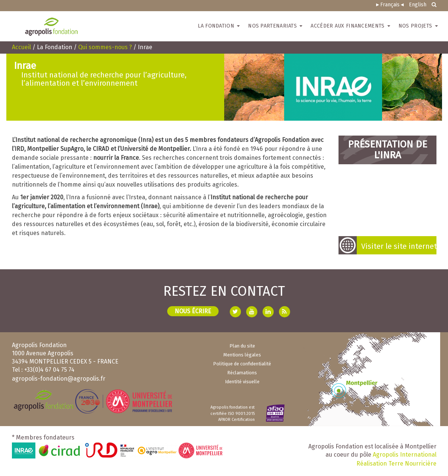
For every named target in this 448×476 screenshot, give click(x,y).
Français (390, 5)
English (418, 5)
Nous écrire (193, 311)
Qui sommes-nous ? (105, 47)
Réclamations (242, 373)
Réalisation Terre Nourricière (396, 464)
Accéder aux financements (350, 26)
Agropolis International (405, 455)
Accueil (21, 47)
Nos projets (418, 26)
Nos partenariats (275, 26)
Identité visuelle (242, 382)
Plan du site (242, 346)
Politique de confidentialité (242, 364)
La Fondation (219, 26)
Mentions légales (242, 355)
